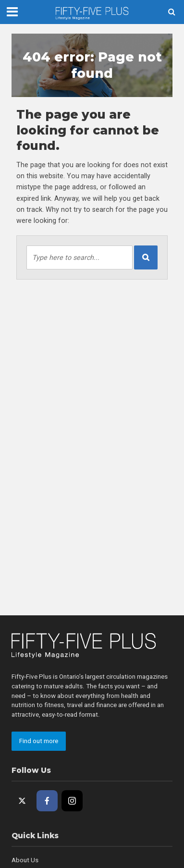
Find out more (39, 741)
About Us (25, 860)
